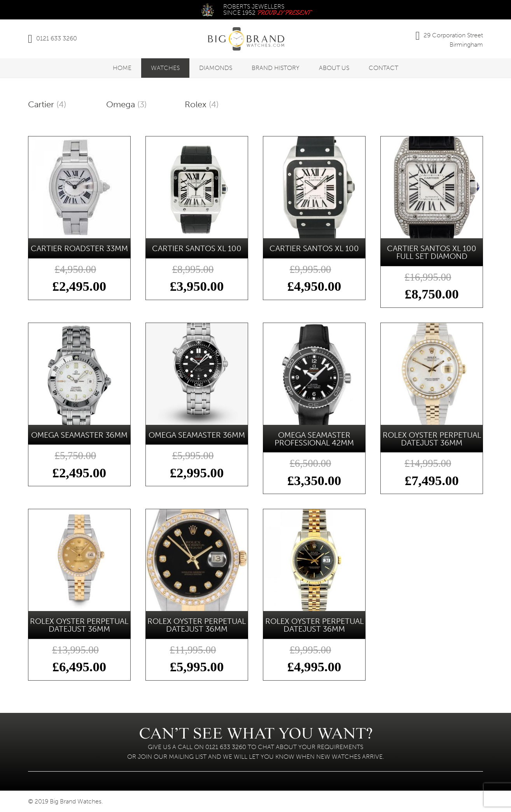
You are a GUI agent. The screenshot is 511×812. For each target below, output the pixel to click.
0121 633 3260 (57, 38)
